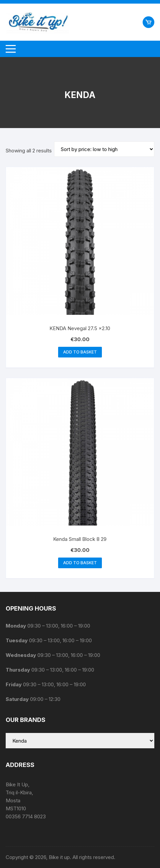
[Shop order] (104, 149)
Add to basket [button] (80, 352)
